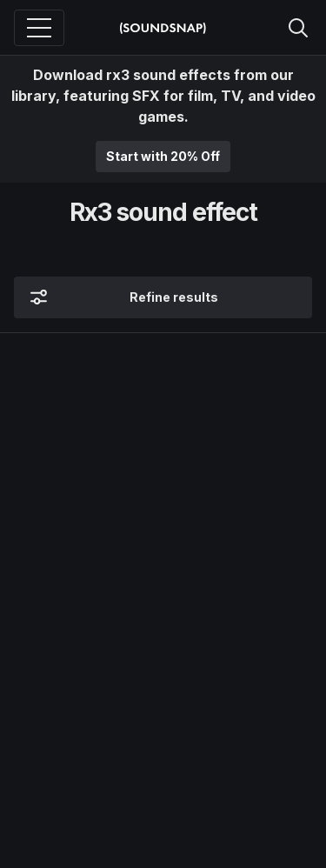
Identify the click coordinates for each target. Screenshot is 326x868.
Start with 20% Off (163, 156)
